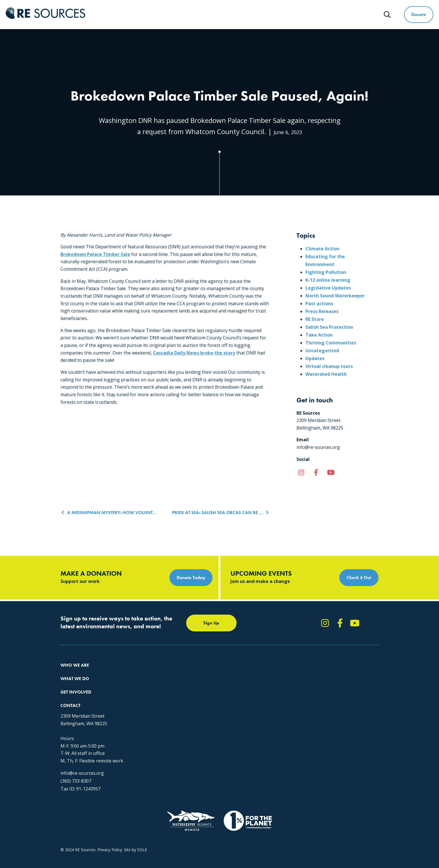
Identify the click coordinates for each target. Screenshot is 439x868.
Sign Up (211, 623)
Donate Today (191, 577)
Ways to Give (328, 14)
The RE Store (144, 713)
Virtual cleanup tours (329, 366)
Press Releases (322, 311)
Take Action (319, 335)
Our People (71, 693)
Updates (315, 358)
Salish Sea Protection (329, 327)
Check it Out (359, 577)
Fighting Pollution (326, 272)
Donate (419, 14)
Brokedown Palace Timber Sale (95, 254)
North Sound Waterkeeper (335, 296)
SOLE (142, 818)
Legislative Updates (328, 288)
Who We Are (198, 14)
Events (217, 703)
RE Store (315, 319)
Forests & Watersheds (152, 703)
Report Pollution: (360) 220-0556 (240, 683)
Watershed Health (326, 374)
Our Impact (71, 683)
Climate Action (322, 249)
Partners (68, 713)
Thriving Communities (331, 343)
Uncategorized (322, 351)
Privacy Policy (110, 818)
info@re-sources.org (314, 728)
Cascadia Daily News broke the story (194, 353)
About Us (69, 672)
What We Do (241, 14)
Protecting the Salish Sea (155, 672)
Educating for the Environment (160, 693)
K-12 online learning (328, 280)
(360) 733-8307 (308, 736)
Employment (72, 703)
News (364, 14)
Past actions (319, 304)
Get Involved (284, 14)
